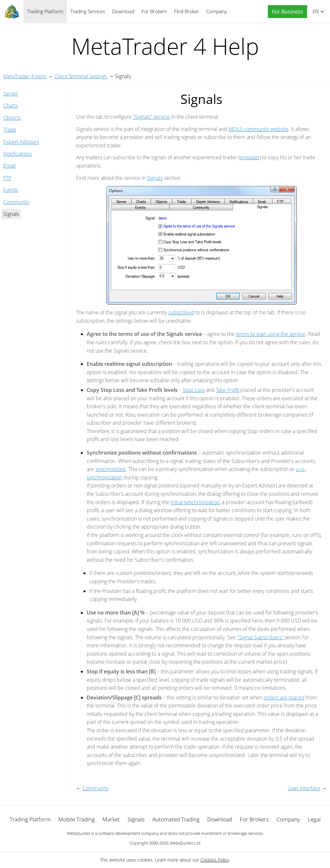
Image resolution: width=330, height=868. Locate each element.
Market (111, 819)
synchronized (111, 469)
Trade (10, 130)
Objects (12, 118)
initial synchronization (195, 502)
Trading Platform (45, 11)
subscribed (181, 312)
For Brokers (154, 11)
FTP (7, 178)
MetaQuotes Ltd (185, 843)
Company (217, 11)
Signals (155, 178)
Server (11, 94)
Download (123, 11)
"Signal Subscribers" (261, 637)
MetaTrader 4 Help (25, 76)
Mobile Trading (77, 819)
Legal (314, 819)
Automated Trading (176, 819)
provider (250, 157)
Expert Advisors (21, 142)
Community (16, 202)
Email (10, 166)
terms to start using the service (271, 334)
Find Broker (187, 11)
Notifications (17, 154)
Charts (10, 106)
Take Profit (228, 390)
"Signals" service (151, 117)
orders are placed (284, 697)
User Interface (304, 788)
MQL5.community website (258, 129)
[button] (286, 12)
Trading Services (88, 11)
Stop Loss (194, 390)
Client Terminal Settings (81, 76)
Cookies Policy (215, 860)
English (315, 11)
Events (11, 190)
